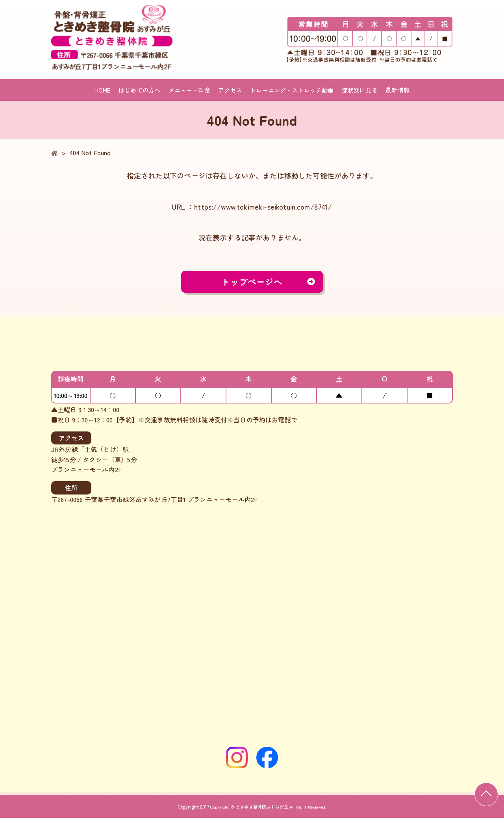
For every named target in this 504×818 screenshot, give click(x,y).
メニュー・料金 (189, 90)
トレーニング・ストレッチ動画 (292, 90)
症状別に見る (360, 90)
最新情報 (397, 90)
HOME (103, 90)
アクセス (230, 90)
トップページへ (252, 283)
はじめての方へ (139, 90)
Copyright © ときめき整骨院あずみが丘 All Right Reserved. (269, 806)
